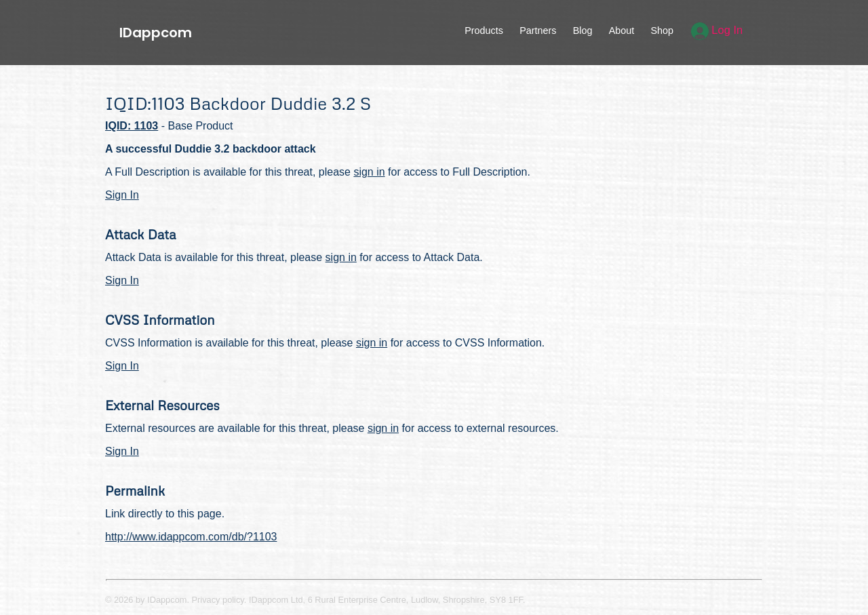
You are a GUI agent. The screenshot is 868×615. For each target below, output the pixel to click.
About (622, 31)
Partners (538, 31)
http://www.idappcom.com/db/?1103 (191, 537)
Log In (717, 30)
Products (484, 31)
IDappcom (156, 33)
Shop (662, 31)
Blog (583, 31)
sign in (369, 172)
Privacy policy (218, 600)
